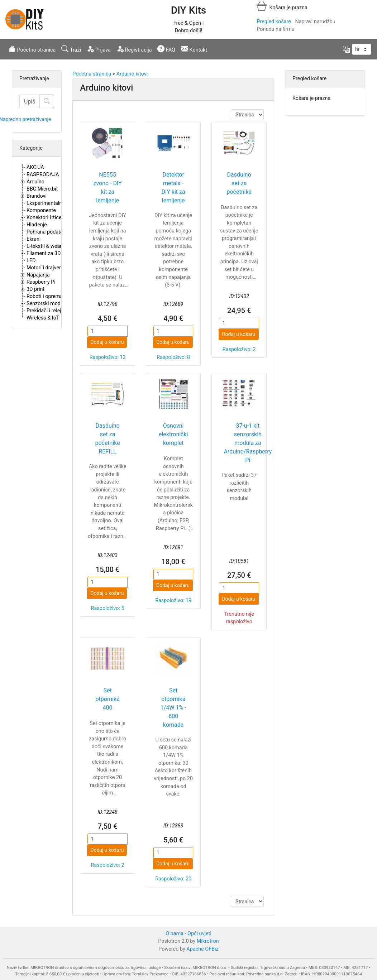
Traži (71, 49)
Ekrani (34, 239)
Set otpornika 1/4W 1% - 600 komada (173, 708)
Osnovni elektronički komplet (173, 434)
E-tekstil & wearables (50, 246)
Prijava (99, 49)
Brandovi (37, 196)
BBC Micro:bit (42, 189)
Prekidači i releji (44, 311)
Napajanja (38, 275)
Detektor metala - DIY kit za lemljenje (173, 188)
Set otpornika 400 (107, 699)
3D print (35, 289)
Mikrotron (208, 941)
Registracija (134, 49)
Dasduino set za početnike (239, 183)
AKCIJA (35, 167)
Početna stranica (32, 49)
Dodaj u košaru (107, 342)
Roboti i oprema (45, 296)
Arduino (35, 182)
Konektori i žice (44, 218)
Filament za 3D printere (53, 253)
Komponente (41, 210)
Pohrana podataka (47, 232)
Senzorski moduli (46, 304)
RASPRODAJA (43, 175)
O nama (175, 934)
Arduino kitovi (132, 74)
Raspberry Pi (41, 282)
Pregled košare (274, 22)
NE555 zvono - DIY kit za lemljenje (107, 188)
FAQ (166, 49)
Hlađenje (37, 225)
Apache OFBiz (202, 949)
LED (31, 261)
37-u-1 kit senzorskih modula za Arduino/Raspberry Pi (248, 443)
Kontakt (194, 49)
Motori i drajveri (44, 268)
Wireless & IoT (43, 318)
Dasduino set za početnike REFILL (107, 439)
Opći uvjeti (199, 934)
